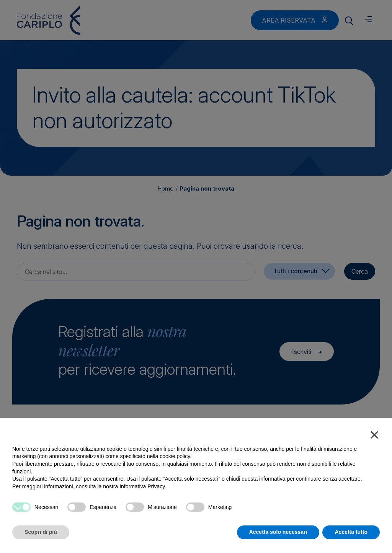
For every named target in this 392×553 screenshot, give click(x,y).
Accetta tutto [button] (351, 532)
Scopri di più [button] (41, 532)
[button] (374, 436)
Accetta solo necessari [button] (278, 532)
